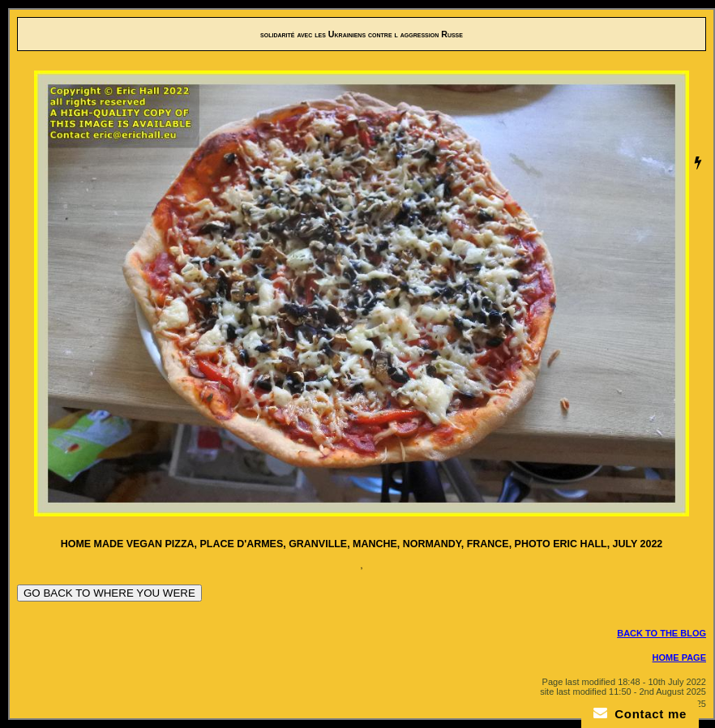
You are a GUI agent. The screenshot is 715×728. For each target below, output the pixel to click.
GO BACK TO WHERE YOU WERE (109, 593)
